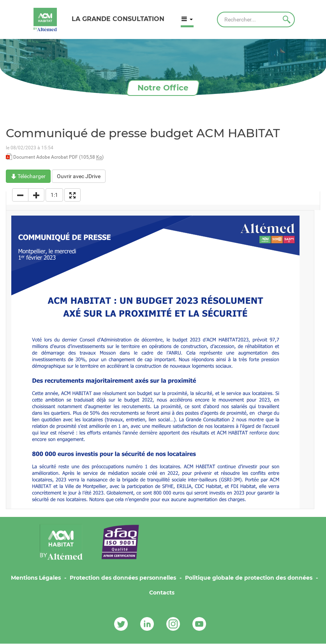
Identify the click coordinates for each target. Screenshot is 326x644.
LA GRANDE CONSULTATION (118, 19)
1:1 (54, 195)
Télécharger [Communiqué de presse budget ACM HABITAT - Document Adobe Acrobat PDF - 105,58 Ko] (28, 176)
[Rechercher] (256, 19)
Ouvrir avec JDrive (79, 176)
